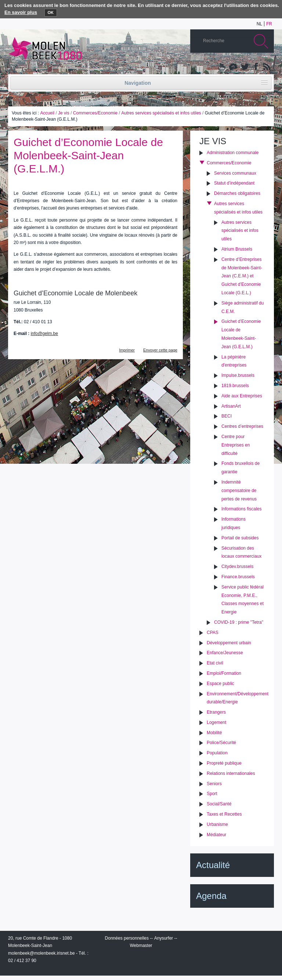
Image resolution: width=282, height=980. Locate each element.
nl (259, 24)
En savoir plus (21, 12)
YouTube (222, 67)
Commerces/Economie (95, 113)
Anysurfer (164, 938)
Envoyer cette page (160, 350)
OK (51, 12)
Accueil (47, 113)
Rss (266, 67)
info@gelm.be (44, 334)
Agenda (211, 896)
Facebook (255, 67)
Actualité (213, 865)
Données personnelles (127, 938)
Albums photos (233, 67)
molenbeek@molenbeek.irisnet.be (41, 953)
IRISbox (232, 940)
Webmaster (141, 946)
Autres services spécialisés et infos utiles (161, 113)
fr (269, 24)
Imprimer (127, 350)
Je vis (64, 113)
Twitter (244, 67)
